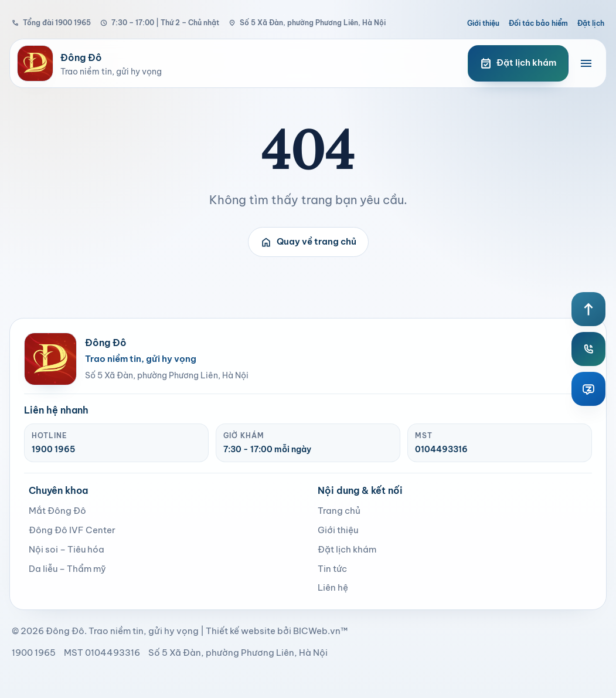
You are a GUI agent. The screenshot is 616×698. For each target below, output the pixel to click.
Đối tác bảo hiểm (538, 23)
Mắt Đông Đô (57, 511)
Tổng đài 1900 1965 (51, 23)
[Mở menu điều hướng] (586, 63)
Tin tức (332, 569)
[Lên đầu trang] (588, 309)
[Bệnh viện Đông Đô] (231, 63)
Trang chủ (339, 511)
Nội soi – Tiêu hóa (67, 549)
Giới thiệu (483, 23)
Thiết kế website (241, 631)
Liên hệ (333, 587)
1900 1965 (53, 449)
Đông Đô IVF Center (72, 530)
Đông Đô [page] (65, 631)
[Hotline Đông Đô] (588, 349)
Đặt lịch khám (347, 549)
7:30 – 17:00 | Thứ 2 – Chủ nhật (160, 23)
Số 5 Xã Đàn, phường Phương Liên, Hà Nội (307, 23)
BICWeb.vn (317, 631)
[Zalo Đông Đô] (588, 389)
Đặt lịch (591, 23)
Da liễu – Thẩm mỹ (67, 569)
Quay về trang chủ (308, 242)
